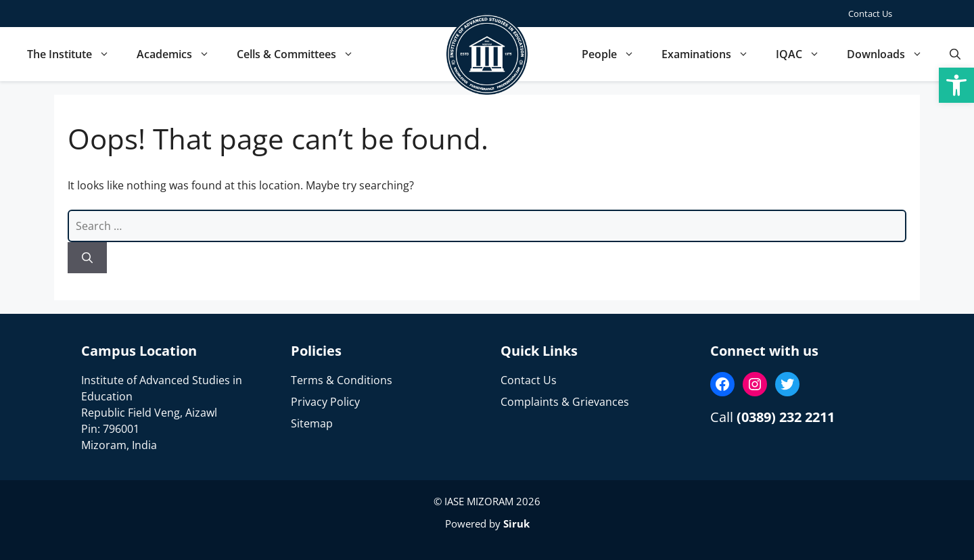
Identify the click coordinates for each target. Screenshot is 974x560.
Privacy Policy (325, 402)
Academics (180, 54)
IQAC (805, 54)
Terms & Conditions (342, 380)
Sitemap (312, 423)
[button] (956, 85)
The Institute (75, 54)
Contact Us (870, 14)
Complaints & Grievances (565, 402)
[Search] (87, 258)
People (615, 54)
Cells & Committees (302, 54)
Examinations (712, 54)
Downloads (891, 54)
